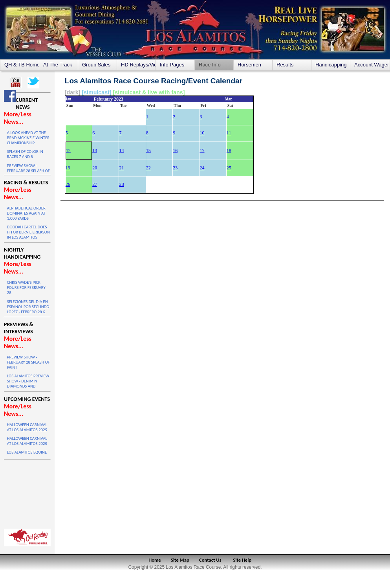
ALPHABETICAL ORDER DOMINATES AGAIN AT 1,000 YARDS (26, 213)
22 (148, 168)
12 (68, 151)
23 (175, 168)
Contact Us (210, 560)
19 (68, 168)
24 (202, 168)
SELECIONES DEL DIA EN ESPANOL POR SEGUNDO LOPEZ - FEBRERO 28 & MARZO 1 (28, 309)
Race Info (210, 65)
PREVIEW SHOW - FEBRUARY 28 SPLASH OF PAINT (28, 171)
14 (121, 151)
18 (229, 151)
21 (121, 168)
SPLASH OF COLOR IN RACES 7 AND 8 (25, 154)
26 (68, 184)
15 (148, 151)
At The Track (58, 65)
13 (95, 151)
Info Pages (172, 65)
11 (229, 133)
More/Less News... (18, 118)
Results (285, 65)
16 (175, 151)
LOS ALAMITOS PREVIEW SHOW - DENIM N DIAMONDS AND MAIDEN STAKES (28, 384)
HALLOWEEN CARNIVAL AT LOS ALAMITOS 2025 (27, 427)
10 (202, 133)
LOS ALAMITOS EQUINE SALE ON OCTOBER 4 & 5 (28, 455)
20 (95, 168)
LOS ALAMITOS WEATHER (27, 492)
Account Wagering (372, 65)
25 (229, 168)
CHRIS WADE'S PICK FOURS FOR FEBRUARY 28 (26, 288)
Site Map (180, 560)
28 (121, 184)
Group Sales (96, 65)
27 (95, 184)
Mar (229, 99)
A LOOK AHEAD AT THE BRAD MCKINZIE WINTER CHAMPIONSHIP (28, 138)
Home (155, 560)
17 (202, 151)
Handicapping (331, 65)
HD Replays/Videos (138, 65)
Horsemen (249, 65)
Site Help (242, 560)
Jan (69, 99)
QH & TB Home (22, 65)
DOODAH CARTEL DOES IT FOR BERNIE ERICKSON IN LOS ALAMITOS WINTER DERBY (28, 235)
